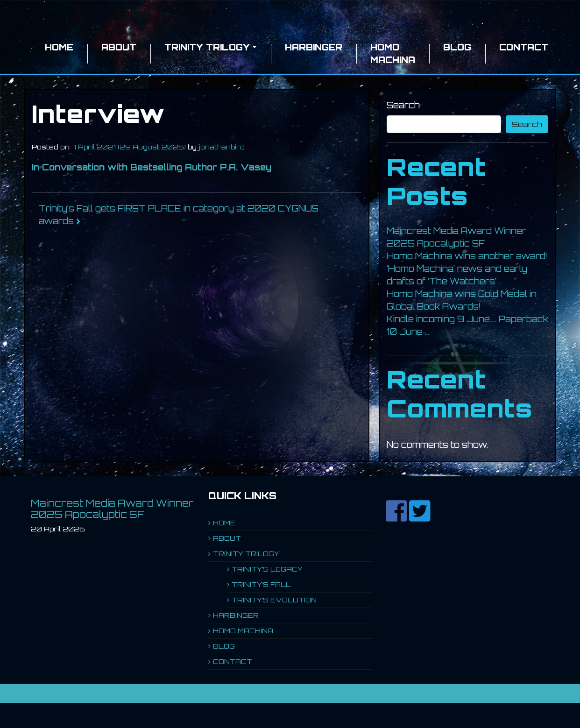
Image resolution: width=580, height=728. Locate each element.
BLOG (457, 47)
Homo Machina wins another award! (467, 256)
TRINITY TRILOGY (207, 47)
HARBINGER (314, 47)
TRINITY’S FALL (261, 584)
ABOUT (119, 47)
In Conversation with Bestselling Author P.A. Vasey (152, 167)
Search (403, 105)
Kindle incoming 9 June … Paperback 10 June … (467, 325)
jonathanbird (222, 147)
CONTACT (524, 47)
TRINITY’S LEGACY (267, 569)
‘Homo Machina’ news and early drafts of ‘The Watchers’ (457, 275)
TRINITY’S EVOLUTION (274, 600)
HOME (59, 47)
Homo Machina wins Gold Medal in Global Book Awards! (462, 300)
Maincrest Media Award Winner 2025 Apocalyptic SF (456, 237)
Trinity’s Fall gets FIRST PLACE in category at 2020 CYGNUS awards (179, 215)
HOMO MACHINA (393, 53)
